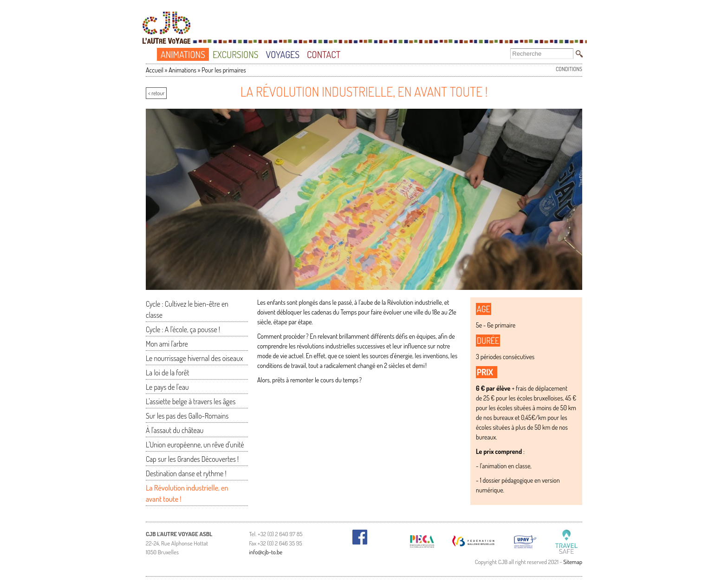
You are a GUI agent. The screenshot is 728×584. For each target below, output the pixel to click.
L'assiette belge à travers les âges (191, 401)
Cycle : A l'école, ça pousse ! (183, 329)
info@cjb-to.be (266, 552)
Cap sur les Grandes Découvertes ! (192, 459)
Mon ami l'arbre (167, 344)
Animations (183, 54)
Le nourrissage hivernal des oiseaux (194, 358)
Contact (324, 54)
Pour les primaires (224, 70)
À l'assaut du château (175, 430)
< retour (156, 93)
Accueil (153, 55)
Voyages (283, 54)
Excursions (236, 54)
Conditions (569, 69)
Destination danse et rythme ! (186, 473)
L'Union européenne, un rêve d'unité (195, 445)
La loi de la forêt (168, 373)
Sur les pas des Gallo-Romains (187, 416)
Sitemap (573, 562)
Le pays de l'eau (167, 387)
